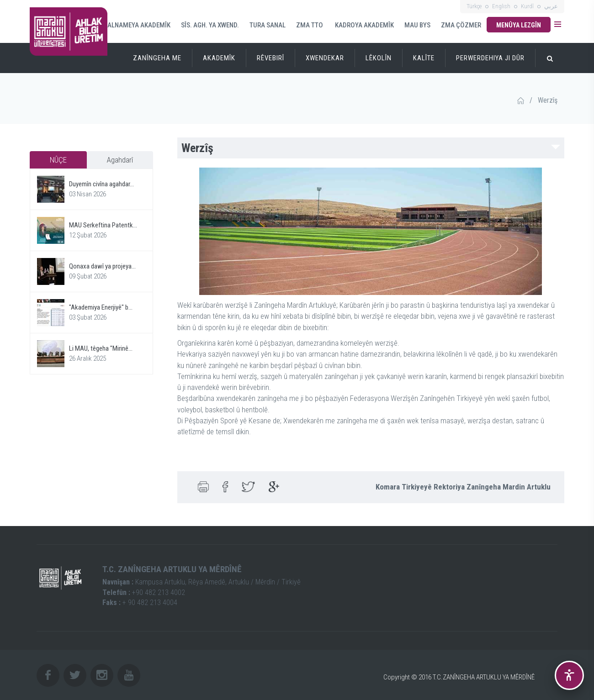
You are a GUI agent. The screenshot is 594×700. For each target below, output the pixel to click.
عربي (551, 6)
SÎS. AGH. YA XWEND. (210, 25)
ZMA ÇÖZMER (461, 25)
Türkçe (474, 6)
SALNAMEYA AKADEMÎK (137, 25)
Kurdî (527, 6)
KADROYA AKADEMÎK (364, 25)
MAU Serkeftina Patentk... (103, 225)
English (501, 6)
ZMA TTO (310, 25)
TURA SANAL (268, 25)
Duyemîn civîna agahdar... (101, 184)
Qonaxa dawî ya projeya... (102, 266)
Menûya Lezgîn (519, 25)
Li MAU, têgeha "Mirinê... (101, 348)
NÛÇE (58, 160)
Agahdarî (120, 160)
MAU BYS (417, 25)
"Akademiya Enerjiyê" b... (101, 307)
